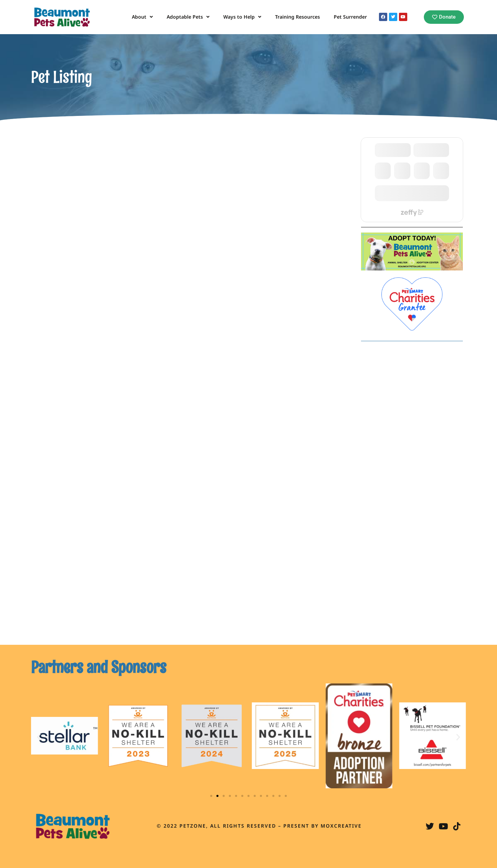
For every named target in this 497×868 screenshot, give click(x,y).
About (142, 17)
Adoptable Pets (188, 17)
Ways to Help (242, 17)
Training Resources (298, 17)
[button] (39, 737)
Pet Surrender (350, 17)
